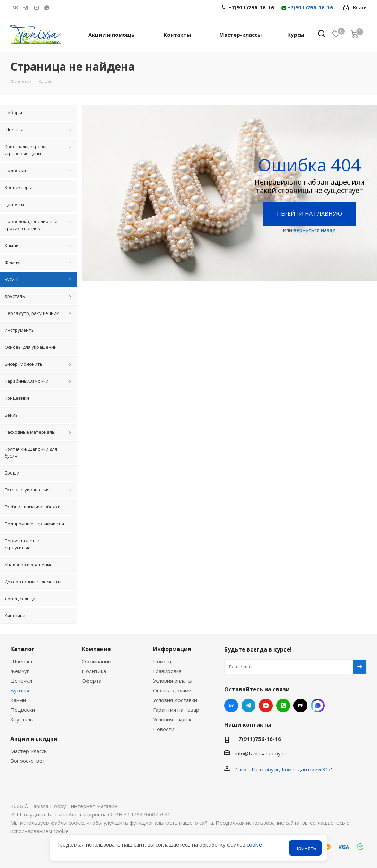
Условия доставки (175, 700)
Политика (94, 671)
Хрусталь (22, 719)
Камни (18, 700)
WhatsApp (47, 8)
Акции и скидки (34, 739)
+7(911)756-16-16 (307, 8)
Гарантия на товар (176, 710)
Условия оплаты (173, 681)
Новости (164, 729)
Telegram (26, 8)
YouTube (36, 8)
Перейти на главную (309, 214)
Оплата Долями (172, 690)
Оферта (92, 681)
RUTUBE (57, 8)
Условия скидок (172, 719)
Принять (305, 848)
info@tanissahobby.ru (261, 753)
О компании (97, 661)
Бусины (20, 690)
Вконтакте (16, 8)
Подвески (23, 710)
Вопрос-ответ (28, 761)
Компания (96, 649)
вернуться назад (315, 230)
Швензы (21, 661)
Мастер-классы (29, 751)
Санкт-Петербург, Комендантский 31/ (283, 769)
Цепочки (21, 681)
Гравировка (167, 671)
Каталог (22, 649)
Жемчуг (20, 671)
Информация (172, 649)
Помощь (164, 661)
